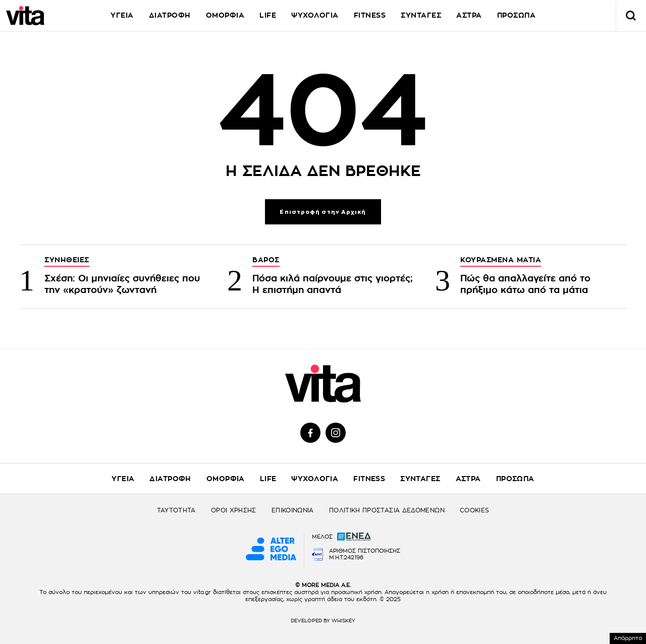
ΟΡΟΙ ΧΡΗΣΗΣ (234, 510)
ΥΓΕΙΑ (122, 15)
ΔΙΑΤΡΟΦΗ (170, 15)
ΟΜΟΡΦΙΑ (225, 15)
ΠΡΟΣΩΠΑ (515, 479)
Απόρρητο (628, 638)
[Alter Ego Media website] (271, 550)
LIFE (268, 15)
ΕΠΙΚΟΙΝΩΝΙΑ (293, 510)
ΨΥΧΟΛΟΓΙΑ (315, 15)
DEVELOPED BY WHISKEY (323, 621)
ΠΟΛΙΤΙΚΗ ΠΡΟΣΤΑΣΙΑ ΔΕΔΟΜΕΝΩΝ (387, 510)
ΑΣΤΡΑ (469, 15)
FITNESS (370, 15)
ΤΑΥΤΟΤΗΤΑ (176, 510)
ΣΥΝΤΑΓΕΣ (421, 15)
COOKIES (475, 510)
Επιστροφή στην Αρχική (323, 212)
